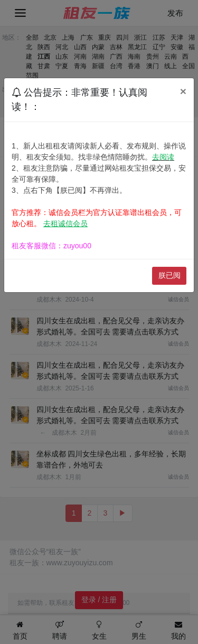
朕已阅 (169, 275)
